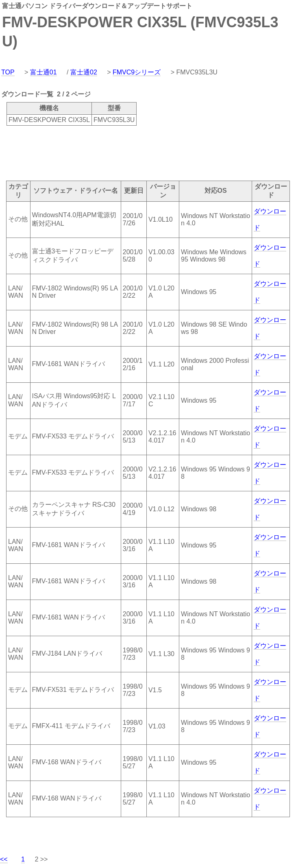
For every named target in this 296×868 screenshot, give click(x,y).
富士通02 (84, 72)
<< (4, 859)
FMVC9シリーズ (137, 72)
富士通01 (44, 72)
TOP (8, 72)
